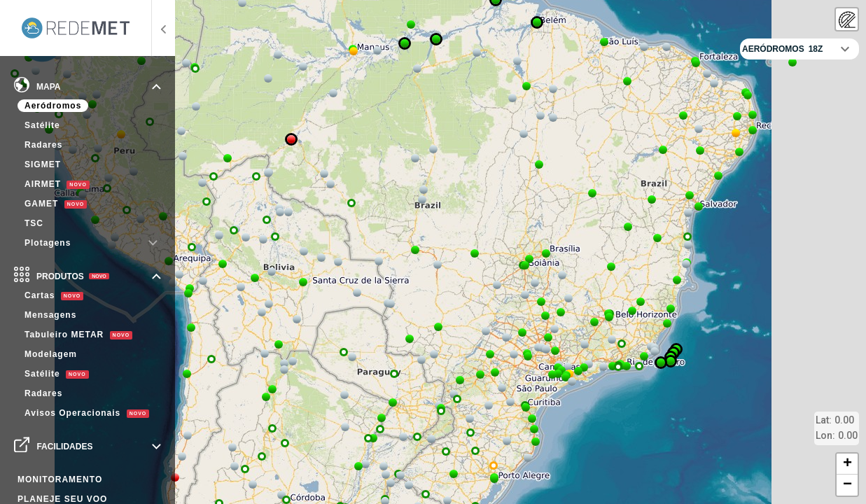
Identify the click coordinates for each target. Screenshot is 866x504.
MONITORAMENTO (60, 479)
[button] (281, 495)
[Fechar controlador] (845, 49)
